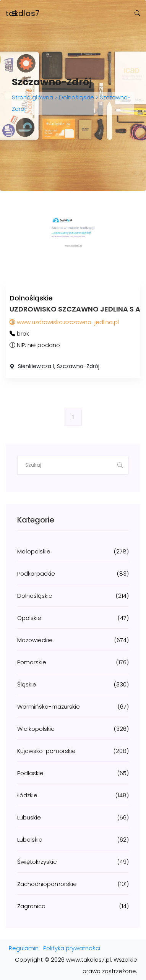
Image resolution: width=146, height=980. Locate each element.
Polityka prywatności (72, 948)
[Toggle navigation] (15, 14)
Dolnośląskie (76, 97)
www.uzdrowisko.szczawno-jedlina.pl (64, 322)
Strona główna (33, 97)
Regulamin (24, 948)
